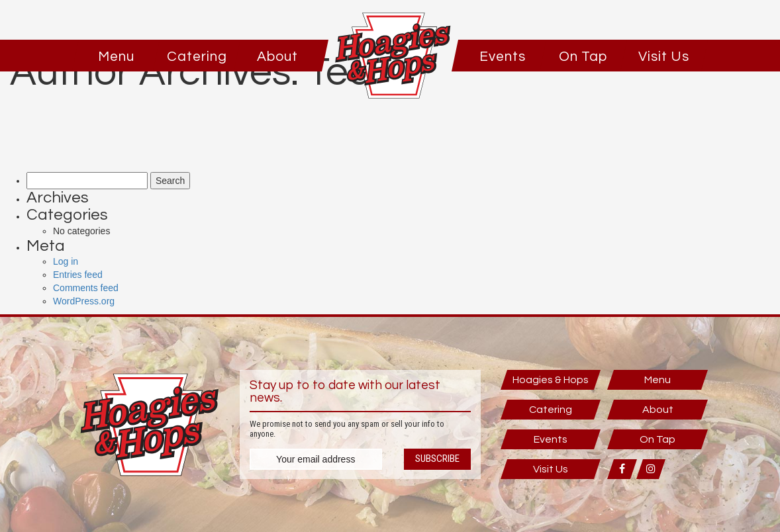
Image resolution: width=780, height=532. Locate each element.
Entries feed (78, 275)
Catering (197, 57)
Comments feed (86, 288)
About (277, 57)
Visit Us (664, 57)
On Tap (583, 57)
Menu (116, 57)
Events (503, 57)
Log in (66, 261)
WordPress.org (84, 301)
